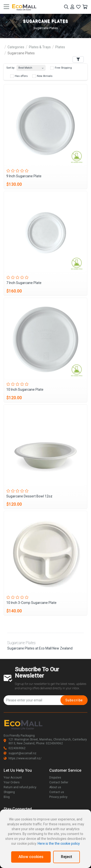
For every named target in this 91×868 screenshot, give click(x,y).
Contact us (57, 792)
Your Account (13, 778)
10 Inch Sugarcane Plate (25, 389)
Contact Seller (59, 782)
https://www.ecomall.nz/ (23, 758)
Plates (60, 47)
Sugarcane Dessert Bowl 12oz (29, 496)
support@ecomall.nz (20, 753)
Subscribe (74, 700)
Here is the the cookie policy (59, 844)
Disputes (55, 778)
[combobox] (31, 67)
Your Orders (12, 782)
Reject (66, 857)
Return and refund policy (20, 787)
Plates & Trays (40, 47)
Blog (7, 797)
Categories (16, 47)
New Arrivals (42, 76)
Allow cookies (31, 857)
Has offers (19, 76)
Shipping (9, 792)
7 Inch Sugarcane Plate (24, 283)
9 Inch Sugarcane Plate (24, 176)
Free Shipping (61, 68)
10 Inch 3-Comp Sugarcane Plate (31, 603)
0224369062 (15, 748)
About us (55, 787)
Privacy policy (58, 797)
